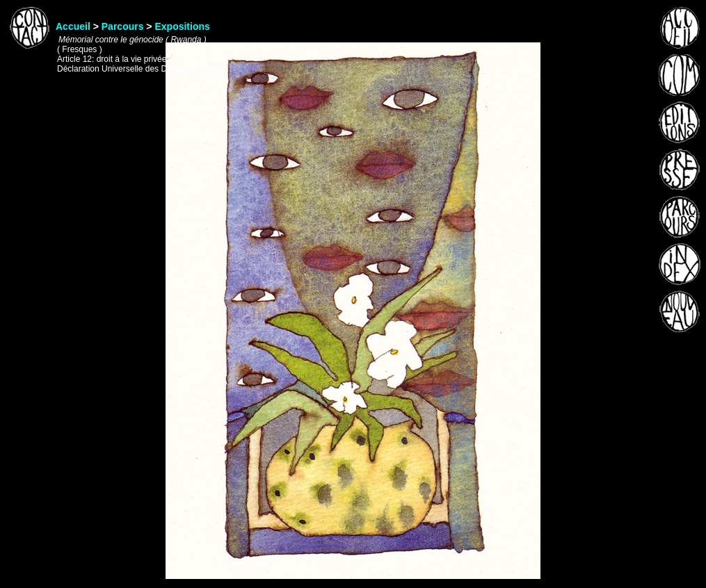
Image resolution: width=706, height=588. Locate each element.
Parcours (123, 26)
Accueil (73, 26)
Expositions (182, 26)
